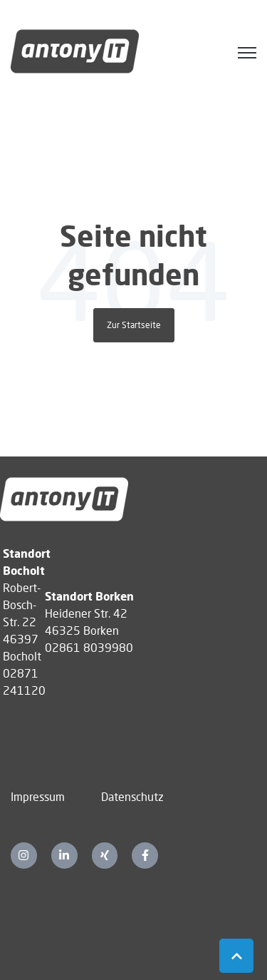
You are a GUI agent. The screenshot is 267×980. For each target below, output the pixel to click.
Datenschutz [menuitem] (132, 796)
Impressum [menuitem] (38, 796)
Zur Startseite (134, 325)
